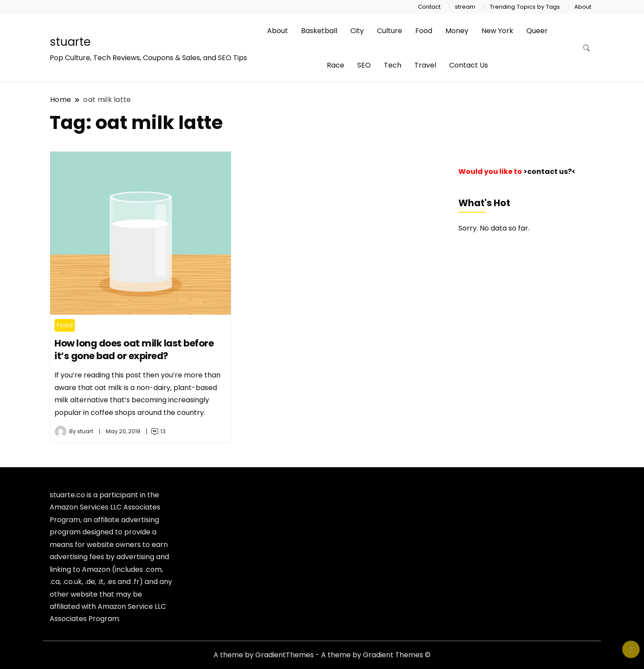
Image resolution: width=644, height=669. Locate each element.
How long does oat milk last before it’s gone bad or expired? (134, 350)
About (583, 7)
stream (465, 7)
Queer (537, 31)
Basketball (319, 31)
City (357, 31)
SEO (364, 65)
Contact (429, 7)
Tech (393, 65)
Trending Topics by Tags (525, 7)
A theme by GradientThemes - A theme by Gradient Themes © (322, 655)
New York (497, 31)
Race (336, 65)
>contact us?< (549, 171)
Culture (390, 31)
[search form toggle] (586, 48)
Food (424, 31)
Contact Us (469, 65)
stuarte (70, 42)
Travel (425, 65)
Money (457, 31)
